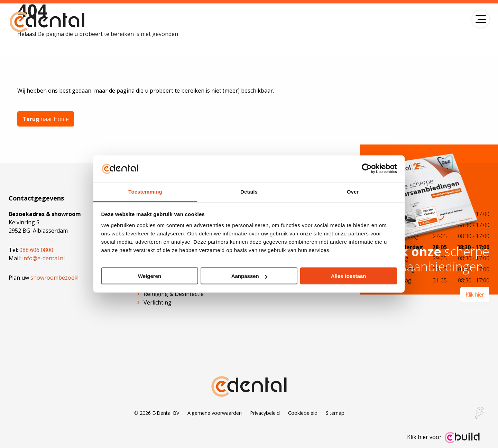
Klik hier (475, 295)
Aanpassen (249, 276)
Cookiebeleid (303, 413)
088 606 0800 (36, 250)
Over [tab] (353, 191)
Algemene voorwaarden (215, 413)
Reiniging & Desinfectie (174, 294)
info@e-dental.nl (43, 258)
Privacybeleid (265, 413)
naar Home (46, 119)
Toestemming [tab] (145, 191)
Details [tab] (249, 191)
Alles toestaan (349, 276)
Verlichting (158, 302)
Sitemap (335, 413)
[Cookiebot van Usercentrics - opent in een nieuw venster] (367, 169)
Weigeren (150, 276)
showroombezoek (54, 278)
